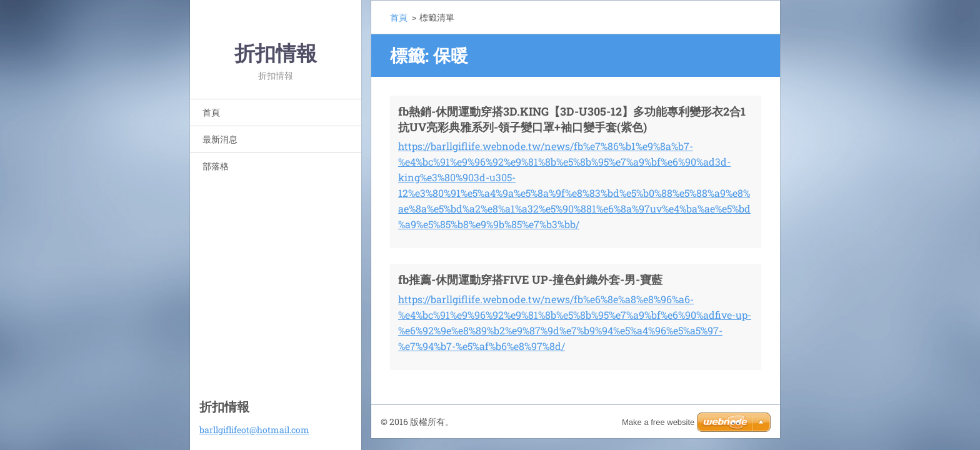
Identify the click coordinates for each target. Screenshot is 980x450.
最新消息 (220, 139)
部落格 (216, 166)
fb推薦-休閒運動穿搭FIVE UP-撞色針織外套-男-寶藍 (530, 279)
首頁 (211, 112)
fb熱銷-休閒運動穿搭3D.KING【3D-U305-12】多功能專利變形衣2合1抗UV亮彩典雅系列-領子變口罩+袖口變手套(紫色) (572, 119)
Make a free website (658, 422)
